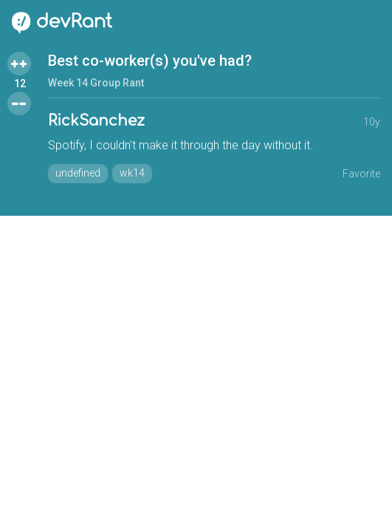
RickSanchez (96, 121)
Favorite (361, 174)
